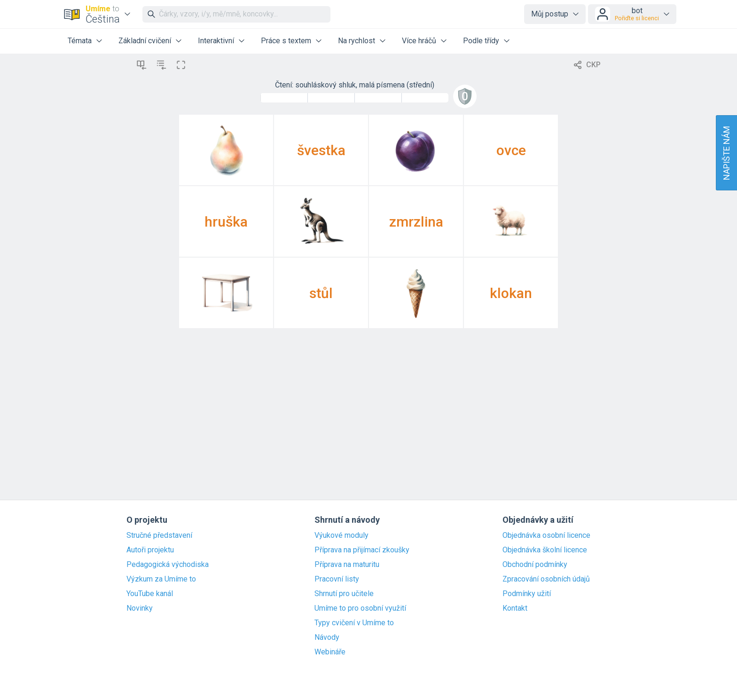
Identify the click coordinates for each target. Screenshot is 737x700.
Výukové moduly (341, 535)
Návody (327, 637)
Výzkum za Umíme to (161, 579)
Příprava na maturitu (347, 565)
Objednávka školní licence (545, 550)
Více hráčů (419, 41)
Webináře (330, 652)
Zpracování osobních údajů (546, 579)
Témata (80, 41)
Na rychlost (357, 41)
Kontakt (515, 608)
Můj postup (550, 14)
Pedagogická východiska (168, 565)
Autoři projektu (150, 550)
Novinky (140, 608)
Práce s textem (286, 41)
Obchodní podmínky (535, 565)
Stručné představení (159, 535)
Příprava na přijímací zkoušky (362, 550)
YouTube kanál (150, 594)
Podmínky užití (527, 594)
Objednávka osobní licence (546, 535)
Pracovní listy (337, 579)
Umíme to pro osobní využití (360, 608)
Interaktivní (216, 41)
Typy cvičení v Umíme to (354, 623)
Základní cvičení (145, 41)
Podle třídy (481, 41)
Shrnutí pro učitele (344, 594)
